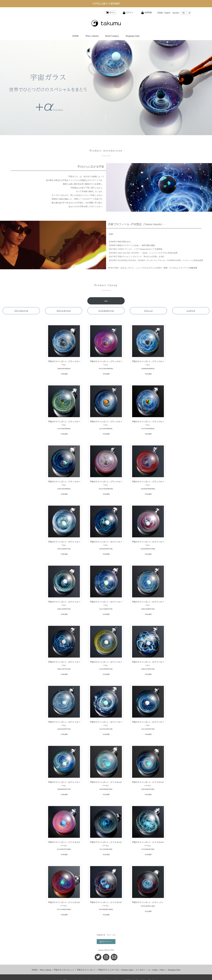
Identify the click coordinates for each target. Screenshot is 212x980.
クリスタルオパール (106, 311)
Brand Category (112, 36)
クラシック (148, 311)
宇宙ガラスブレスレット (64, 970)
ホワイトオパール (64, 311)
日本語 (160, 13)
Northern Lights (127, 970)
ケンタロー (140, 970)
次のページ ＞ (106, 942)
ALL (106, 301)
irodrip (155, 970)
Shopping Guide (133, 36)
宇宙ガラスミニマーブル (108, 970)
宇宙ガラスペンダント (86, 970)
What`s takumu (92, 36)
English (167, 13)
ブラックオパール (21, 311)
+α (149, 970)
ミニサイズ (191, 311)
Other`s (163, 970)
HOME (76, 36)
